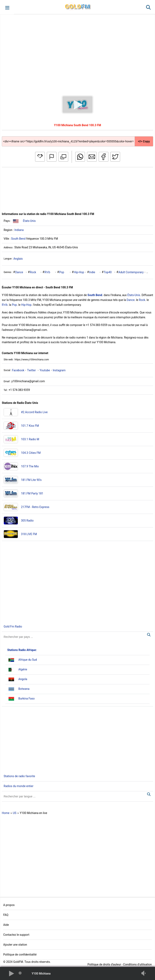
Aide (6, 925)
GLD (77, 6)
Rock (33, 272)
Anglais (18, 259)
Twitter (31, 370)
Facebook (18, 370)
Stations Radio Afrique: (22, 650)
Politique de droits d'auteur (104, 964)
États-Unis (29, 221)
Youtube (45, 370)
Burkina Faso (27, 698)
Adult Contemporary (131, 272)
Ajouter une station (15, 945)
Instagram (59, 370)
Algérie (23, 669)
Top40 (108, 272)
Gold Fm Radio (13, 627)
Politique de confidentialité (20, 955)
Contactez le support (16, 935)
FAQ (6, 915)
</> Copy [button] (144, 141)
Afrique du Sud (28, 660)
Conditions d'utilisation (137, 964)
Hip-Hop (79, 272)
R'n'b (47, 272)
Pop (62, 272)
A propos (9, 905)
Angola (23, 679)
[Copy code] (77, 138)
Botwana (24, 689)
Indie (92, 272)
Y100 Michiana (41, 974)
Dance (19, 272)
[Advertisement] (77, 51)
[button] (7, 7)
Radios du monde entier (18, 786)
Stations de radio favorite (19, 776)
